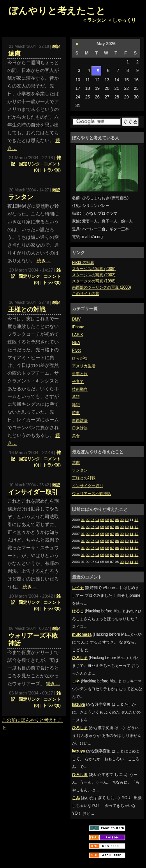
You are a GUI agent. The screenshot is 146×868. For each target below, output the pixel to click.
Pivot (76, 350)
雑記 (76, 405)
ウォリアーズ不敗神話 (91, 494)
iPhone (78, 327)
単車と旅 (80, 374)
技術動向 (80, 389)
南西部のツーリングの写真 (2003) (102, 287)
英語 (76, 397)
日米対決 (80, 428)
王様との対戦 (84, 478)
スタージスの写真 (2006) (94, 269)
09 (122, 520)
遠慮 (76, 462)
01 (83, 520)
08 (117, 520)
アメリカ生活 (84, 366)
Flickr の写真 (83, 262)
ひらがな (80, 358)
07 (112, 520)
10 (127, 520)
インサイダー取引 (88, 486)
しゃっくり (124, 20)
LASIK (77, 335)
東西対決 (80, 420)
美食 (76, 436)
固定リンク (29, 164)
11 (132, 527)
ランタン (97, 20)
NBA (76, 343)
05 (102, 520)
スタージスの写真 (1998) (94, 281)
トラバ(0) (52, 170)
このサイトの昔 (86, 294)
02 (88, 520)
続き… (44, 261)
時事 (76, 413)
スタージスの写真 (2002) (94, 275)
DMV (76, 319)
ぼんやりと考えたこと (57, 11)
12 (136, 520)
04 (97, 520)
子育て (78, 381)
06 (107, 520)
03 (93, 520)
